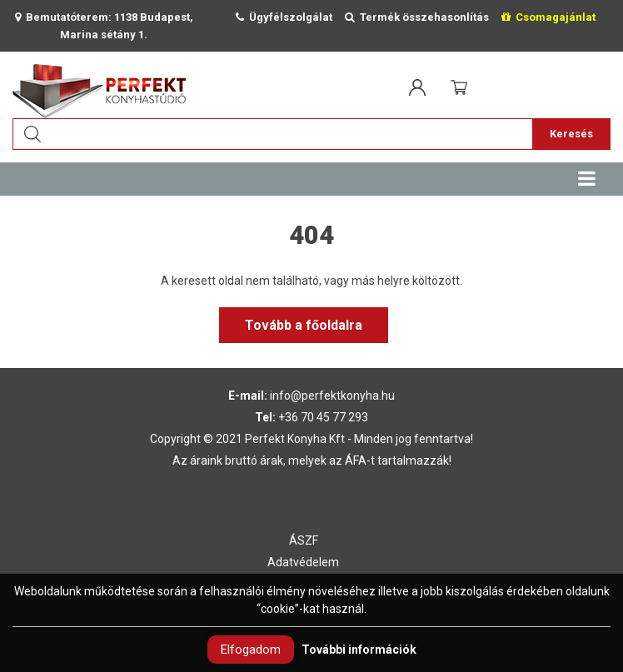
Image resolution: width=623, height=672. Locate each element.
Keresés (571, 134)
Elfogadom (251, 650)
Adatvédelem (303, 562)
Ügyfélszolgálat (284, 17)
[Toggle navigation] (586, 179)
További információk (359, 650)
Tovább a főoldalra (304, 325)
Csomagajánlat (548, 17)
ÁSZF (304, 540)
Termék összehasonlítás (417, 17)
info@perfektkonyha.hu (332, 396)
